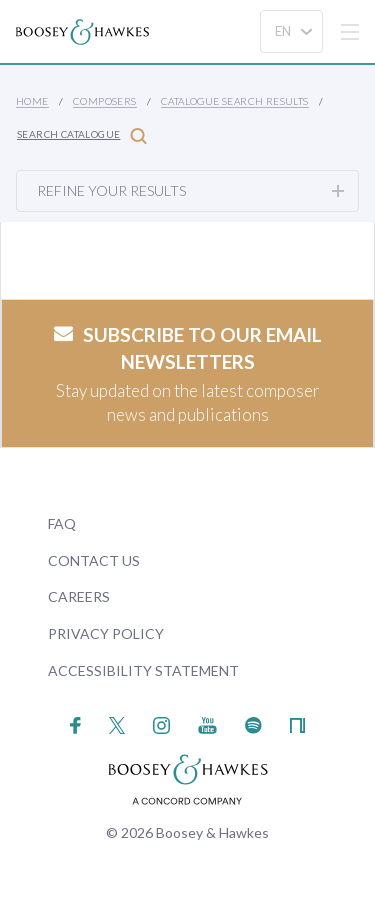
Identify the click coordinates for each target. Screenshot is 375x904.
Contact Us (94, 560)
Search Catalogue (82, 135)
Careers (79, 596)
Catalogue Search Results (235, 101)
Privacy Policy (106, 633)
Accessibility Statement (143, 670)
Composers (105, 101)
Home (32, 101)
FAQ (62, 523)
